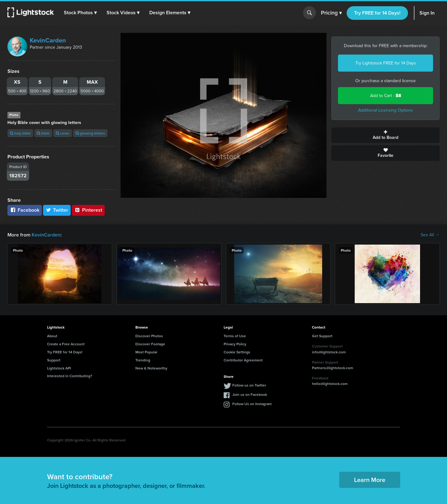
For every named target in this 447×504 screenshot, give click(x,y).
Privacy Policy (235, 344)
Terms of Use (235, 336)
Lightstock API (59, 368)
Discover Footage (150, 344)
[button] (80, 13)
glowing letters (90, 133)
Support (54, 360)
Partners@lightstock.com (333, 368)
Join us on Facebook (250, 394)
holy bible (20, 133)
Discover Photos (149, 336)
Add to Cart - (386, 96)
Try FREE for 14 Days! (377, 13)
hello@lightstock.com (330, 384)
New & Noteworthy (151, 368)
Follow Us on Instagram (252, 404)
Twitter (57, 210)
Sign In (427, 13)
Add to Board (386, 135)
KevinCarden (48, 40)
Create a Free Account (66, 344)
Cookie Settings (237, 352)
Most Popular (146, 352)
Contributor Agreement (243, 360)
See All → (430, 235)
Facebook (25, 210)
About (52, 336)
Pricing (331, 13)
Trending (143, 360)
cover (63, 133)
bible (43, 133)
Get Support (322, 336)
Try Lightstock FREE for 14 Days (386, 63)
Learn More (370, 480)
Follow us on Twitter (249, 385)
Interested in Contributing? (70, 376)
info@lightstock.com (329, 352)
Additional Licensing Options (386, 110)
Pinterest (88, 210)
